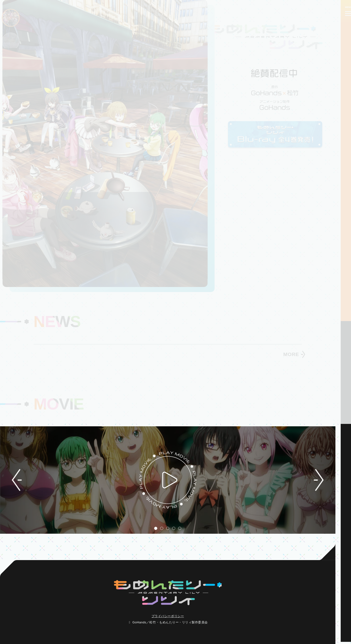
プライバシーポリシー (168, 616)
